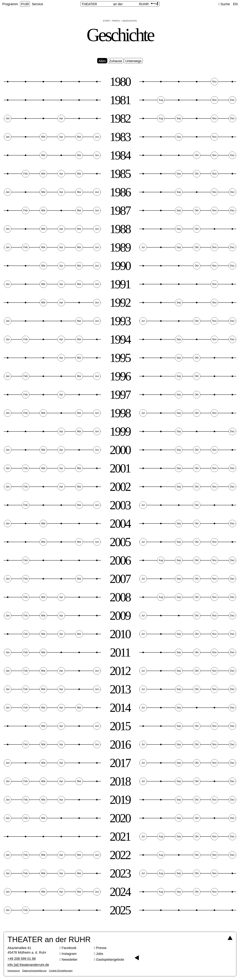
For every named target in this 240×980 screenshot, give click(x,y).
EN (235, 4)
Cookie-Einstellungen (61, 971)
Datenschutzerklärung (34, 971)
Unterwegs (133, 61)
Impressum (14, 971)
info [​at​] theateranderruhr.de (28, 965)
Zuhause (116, 61)
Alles (102, 61)
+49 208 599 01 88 (22, 959)
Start (107, 21)
